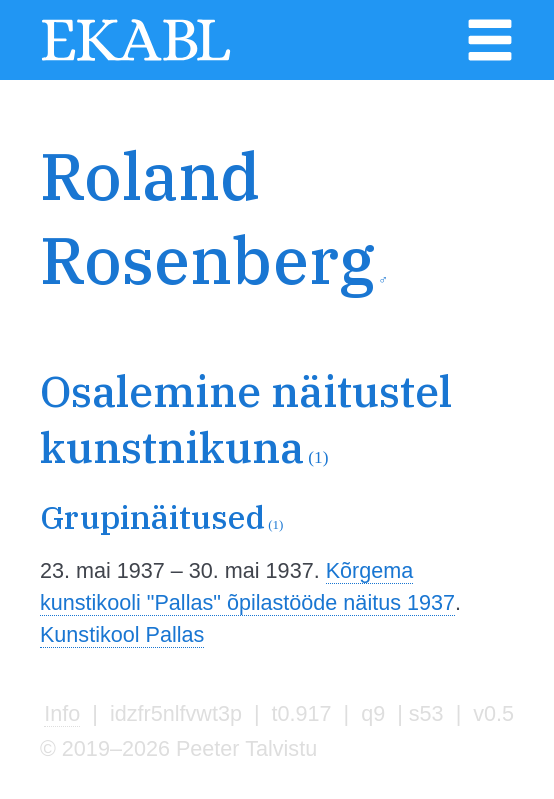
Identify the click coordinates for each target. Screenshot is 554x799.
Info (62, 713)
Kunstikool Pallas (122, 634)
